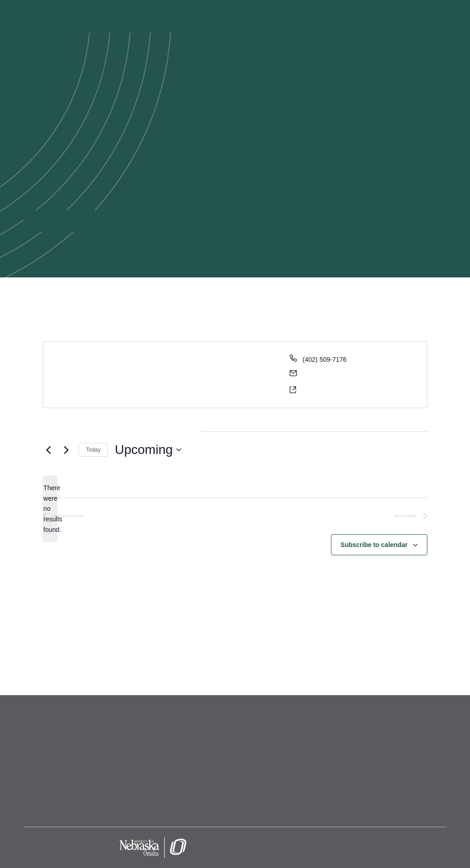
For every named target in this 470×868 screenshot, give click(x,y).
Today (93, 450)
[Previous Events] (48, 450)
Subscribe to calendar (374, 545)
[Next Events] (66, 450)
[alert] (50, 509)
